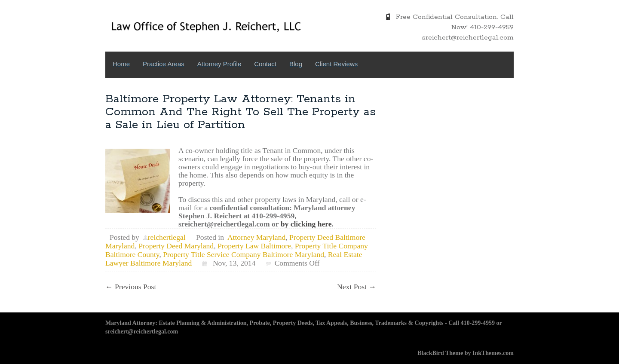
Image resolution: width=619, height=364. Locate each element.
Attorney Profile (219, 64)
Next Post (357, 287)
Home (121, 64)
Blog (296, 64)
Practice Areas (164, 64)
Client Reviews (336, 64)
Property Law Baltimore (254, 246)
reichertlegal (167, 237)
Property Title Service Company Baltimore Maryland (244, 254)
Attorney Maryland (256, 237)
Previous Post (131, 287)
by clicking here (306, 224)
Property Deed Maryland (176, 246)
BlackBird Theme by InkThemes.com (466, 353)
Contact (265, 64)
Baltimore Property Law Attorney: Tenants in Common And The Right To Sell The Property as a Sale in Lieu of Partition (241, 112)
